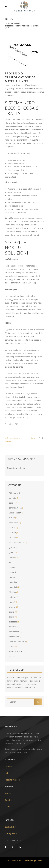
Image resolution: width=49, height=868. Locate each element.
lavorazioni (14, 572)
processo (8, 441)
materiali (12, 438)
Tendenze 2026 (16, 651)
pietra (12, 612)
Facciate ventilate (17, 542)
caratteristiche (15, 508)
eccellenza (14, 523)
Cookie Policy (11, 827)
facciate (12, 538)
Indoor (8, 773)
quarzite (13, 627)
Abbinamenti (15, 493)
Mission (12, 592)
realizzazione (15, 632)
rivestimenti (14, 637)
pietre (12, 617)
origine (12, 607)
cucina (12, 518)
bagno (12, 503)
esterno (12, 533)
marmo (12, 577)
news (18, 438)
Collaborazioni (15, 513)
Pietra (8, 807)
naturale (13, 597)
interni (12, 557)
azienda (12, 498)
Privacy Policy (11, 834)
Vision (12, 656)
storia (11, 647)
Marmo (8, 793)
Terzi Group (10, 23)
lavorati (12, 567)
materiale (13, 582)
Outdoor (9, 766)
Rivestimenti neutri (17, 642)
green (12, 552)
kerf (18, 23)
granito (12, 547)
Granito (8, 800)
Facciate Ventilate (13, 780)
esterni (12, 528)
